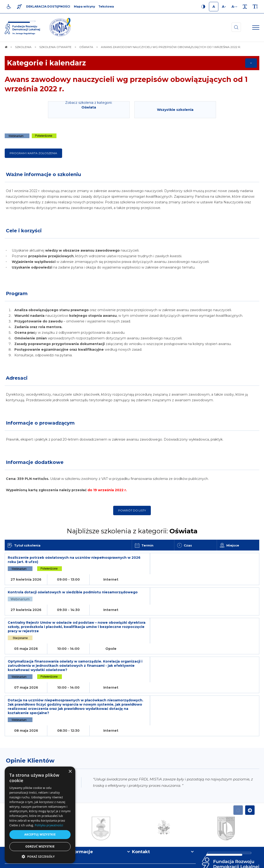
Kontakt (141, 803)
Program (17, 293)
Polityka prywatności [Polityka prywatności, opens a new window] (49, 825)
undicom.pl (249, 862)
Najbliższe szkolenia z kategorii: (132, 531)
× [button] (70, 772)
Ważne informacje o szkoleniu (43, 174)
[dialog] (40, 815)
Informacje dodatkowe (35, 462)
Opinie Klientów (30, 712)
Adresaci (17, 378)
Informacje (81, 803)
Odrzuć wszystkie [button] (40, 846)
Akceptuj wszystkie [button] (40, 834)
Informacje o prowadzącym (40, 423)
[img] (60, 28)
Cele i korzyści (24, 231)
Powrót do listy (132, 510)
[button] (40, 856)
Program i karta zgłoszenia (33, 153)
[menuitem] (84, 862)
